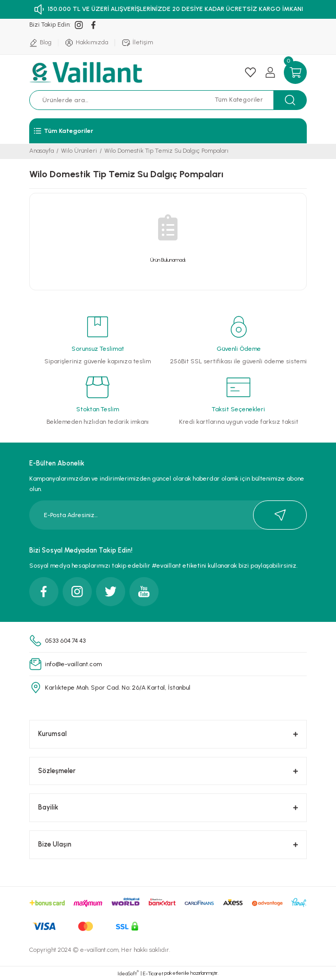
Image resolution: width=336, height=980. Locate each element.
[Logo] (87, 72)
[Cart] (295, 72)
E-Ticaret (153, 973)
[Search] (127, 100)
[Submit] (280, 515)
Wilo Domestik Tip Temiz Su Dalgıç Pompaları (166, 151)
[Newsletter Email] (168, 515)
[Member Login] (270, 72)
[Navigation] (168, 131)
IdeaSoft (128, 973)
